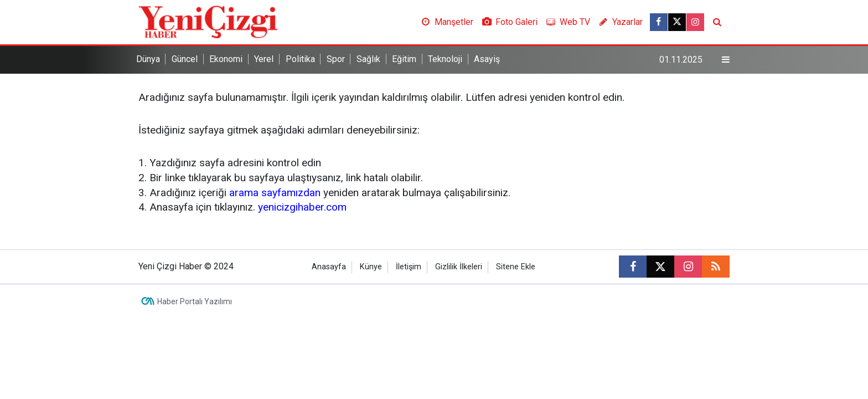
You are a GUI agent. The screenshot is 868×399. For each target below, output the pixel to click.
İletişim (409, 267)
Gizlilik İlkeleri (459, 267)
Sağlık (368, 59)
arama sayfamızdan (275, 193)
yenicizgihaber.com (302, 207)
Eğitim (404, 59)
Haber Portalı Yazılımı (195, 301)
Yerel (264, 59)
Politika (300, 59)
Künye (371, 267)
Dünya (148, 59)
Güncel (185, 59)
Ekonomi (226, 59)
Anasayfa (329, 267)
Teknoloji (445, 59)
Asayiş (487, 59)
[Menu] (726, 60)
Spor (336, 59)
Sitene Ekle (516, 267)
